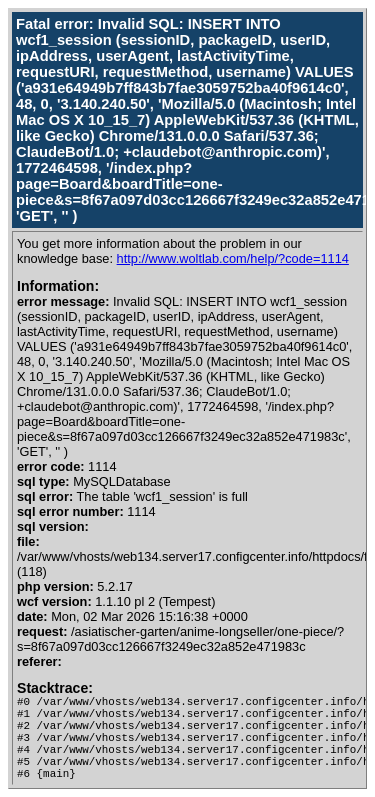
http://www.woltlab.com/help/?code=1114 (233, 258)
